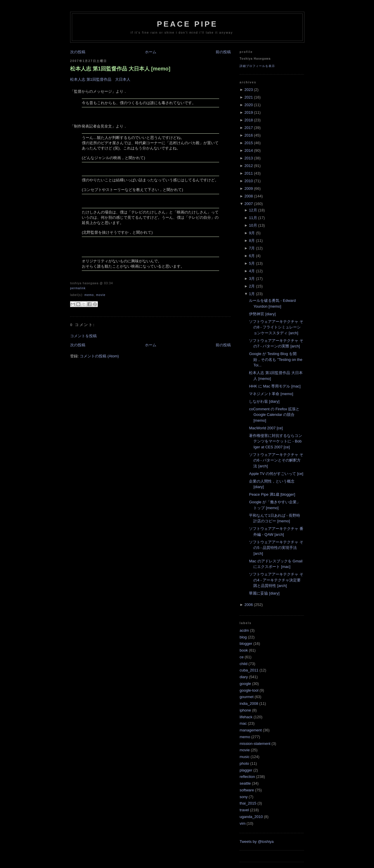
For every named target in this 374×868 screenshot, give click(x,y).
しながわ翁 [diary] (264, 401)
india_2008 (249, 703)
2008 (249, 196)
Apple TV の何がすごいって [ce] (276, 474)
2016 (249, 135)
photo (244, 763)
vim (243, 823)
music (245, 757)
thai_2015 (248, 803)
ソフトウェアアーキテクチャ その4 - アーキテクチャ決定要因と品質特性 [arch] (276, 580)
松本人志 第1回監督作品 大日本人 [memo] (120, 69)
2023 (249, 90)
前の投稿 (223, 52)
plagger (246, 770)
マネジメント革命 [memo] (271, 394)
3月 (252, 279)
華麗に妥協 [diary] (264, 593)
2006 (249, 605)
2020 (249, 105)
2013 (249, 158)
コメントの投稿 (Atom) (99, 356)
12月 (253, 210)
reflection (247, 777)
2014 (249, 150)
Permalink (78, 288)
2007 (249, 204)
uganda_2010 (251, 817)
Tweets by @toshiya (257, 842)
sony (244, 797)
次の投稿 (78, 52)
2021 (249, 97)
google (245, 684)
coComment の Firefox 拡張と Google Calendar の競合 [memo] (274, 415)
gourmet (247, 697)
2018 (249, 120)
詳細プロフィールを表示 (257, 66)
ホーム (151, 52)
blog (243, 637)
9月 (252, 233)
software (247, 790)
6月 (252, 256)
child (244, 664)
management (251, 730)
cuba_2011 (249, 670)
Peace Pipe (187, 24)
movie (101, 295)
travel (244, 810)
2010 (249, 181)
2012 (249, 166)
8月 (252, 241)
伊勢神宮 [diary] (262, 314)
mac (243, 723)
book (244, 650)
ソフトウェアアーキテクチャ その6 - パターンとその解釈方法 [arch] (276, 460)
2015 (249, 143)
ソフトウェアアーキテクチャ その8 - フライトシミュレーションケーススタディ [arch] (276, 327)
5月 (252, 263)
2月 (252, 286)
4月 (252, 271)
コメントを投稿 (83, 336)
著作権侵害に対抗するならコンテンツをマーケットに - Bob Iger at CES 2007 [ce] (276, 441)
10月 (253, 225)
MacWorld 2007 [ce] (266, 428)
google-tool (249, 690)
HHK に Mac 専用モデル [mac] (275, 386)
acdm (244, 630)
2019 (249, 112)
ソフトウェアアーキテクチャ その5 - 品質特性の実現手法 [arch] (276, 548)
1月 (252, 294)
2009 (249, 188)
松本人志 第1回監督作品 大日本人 (100, 79)
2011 (249, 173)
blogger (246, 644)
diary (244, 677)
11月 (253, 218)
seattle (245, 783)
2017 (249, 128)
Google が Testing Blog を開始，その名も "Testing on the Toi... (276, 359)
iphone (245, 710)
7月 (252, 248)
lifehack (246, 717)
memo (89, 295)
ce (242, 657)
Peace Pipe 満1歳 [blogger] (272, 494)
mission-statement (255, 744)
